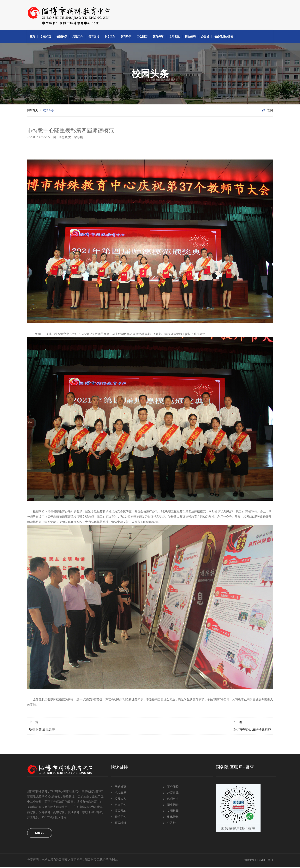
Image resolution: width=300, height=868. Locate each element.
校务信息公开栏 (224, 38)
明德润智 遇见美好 (42, 731)
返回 (268, 112)
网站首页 (33, 111)
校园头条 (62, 38)
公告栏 (205, 38)
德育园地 (94, 38)
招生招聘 (190, 38)
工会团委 (142, 38)
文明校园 (171, 812)
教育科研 (126, 38)
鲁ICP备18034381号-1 (259, 861)
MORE (40, 834)
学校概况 (46, 38)
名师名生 (174, 38)
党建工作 (78, 38)
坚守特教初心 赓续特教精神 (252, 731)
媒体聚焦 (171, 818)
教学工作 (110, 38)
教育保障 (158, 38)
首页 (32, 38)
